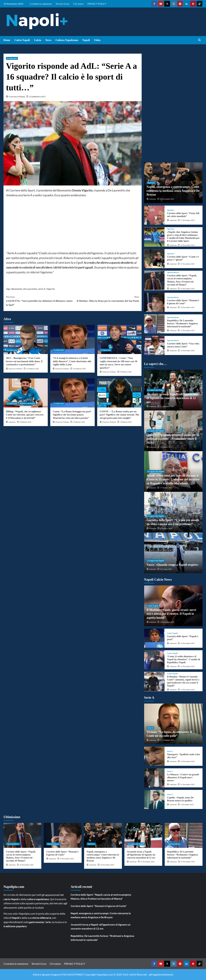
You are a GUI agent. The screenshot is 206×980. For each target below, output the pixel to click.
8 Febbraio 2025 (126, 372)
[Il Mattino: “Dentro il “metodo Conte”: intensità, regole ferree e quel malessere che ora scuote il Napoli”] (154, 682)
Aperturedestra (173, 272)
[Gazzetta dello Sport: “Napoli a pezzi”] (154, 638)
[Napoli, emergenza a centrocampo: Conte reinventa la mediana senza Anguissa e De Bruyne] (103, 835)
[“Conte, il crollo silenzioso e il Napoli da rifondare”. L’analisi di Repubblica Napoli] (154, 660)
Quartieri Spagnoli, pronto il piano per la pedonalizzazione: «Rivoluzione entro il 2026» (173, 439)
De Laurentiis (30, 289)
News (48, 40)
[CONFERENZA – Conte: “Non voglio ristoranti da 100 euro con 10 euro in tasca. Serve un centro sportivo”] (119, 339)
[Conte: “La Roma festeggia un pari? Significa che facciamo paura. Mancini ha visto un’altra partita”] (72, 393)
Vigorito (51, 289)
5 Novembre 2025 (187, 804)
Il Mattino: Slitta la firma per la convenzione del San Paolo (106, 299)
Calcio (38, 40)
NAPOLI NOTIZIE (27, 403)
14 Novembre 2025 (188, 245)
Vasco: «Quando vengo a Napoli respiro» (172, 565)
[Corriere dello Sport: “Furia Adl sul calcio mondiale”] (154, 215)
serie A (42, 289)
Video (97, 40)
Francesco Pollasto (17, 97)
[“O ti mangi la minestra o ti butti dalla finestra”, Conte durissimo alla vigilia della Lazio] (72, 339)
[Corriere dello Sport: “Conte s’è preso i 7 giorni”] (154, 259)
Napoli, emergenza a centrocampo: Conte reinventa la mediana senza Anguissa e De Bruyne (173, 191)
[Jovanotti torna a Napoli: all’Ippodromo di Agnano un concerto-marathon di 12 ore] (143, 835)
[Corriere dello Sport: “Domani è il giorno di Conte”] (154, 302)
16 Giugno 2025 (166, 569)
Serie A (150, 728)
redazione (12, 422)
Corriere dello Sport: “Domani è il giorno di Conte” (99, 906)
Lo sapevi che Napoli (156, 390)
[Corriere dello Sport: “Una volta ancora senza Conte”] (154, 345)
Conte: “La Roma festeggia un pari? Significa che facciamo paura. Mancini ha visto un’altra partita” (72, 415)
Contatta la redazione (41, 4)
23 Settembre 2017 (37, 97)
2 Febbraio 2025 (79, 422)
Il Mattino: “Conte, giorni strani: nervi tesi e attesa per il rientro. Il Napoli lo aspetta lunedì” (171, 614)
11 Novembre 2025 (188, 784)
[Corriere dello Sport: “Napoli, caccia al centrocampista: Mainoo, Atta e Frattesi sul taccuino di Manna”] (154, 280)
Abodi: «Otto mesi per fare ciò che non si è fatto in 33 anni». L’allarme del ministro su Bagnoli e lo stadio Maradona (173, 479)
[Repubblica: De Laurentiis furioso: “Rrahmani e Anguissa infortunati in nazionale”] (154, 324)
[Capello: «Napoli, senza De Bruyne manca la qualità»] (154, 799)
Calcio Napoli (22, 40)
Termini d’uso (63, 4)
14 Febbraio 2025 (79, 369)
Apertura (151, 183)
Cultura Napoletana (67, 40)
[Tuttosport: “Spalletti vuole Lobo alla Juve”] (154, 756)
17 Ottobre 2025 (166, 488)
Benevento (17, 289)
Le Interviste (12, 58)
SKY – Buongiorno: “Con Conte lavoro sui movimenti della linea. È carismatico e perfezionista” (24, 361)
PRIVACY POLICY (97, 4)
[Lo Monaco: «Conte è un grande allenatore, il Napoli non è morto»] (154, 778)
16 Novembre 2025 (167, 199)
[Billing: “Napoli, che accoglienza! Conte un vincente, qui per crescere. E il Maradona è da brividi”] (26, 393)
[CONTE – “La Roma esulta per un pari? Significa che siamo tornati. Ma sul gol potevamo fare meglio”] (119, 393)
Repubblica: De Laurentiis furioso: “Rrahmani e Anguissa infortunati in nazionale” (182, 324)
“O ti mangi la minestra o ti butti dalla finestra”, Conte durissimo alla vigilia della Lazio (72, 361)
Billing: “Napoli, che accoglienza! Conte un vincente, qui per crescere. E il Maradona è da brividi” (25, 415)
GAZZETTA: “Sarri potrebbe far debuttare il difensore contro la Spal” (39, 301)
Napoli (86, 40)
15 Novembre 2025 (188, 220)
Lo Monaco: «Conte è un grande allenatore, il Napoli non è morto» (183, 778)
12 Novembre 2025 (188, 761)
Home (7, 40)
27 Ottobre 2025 (166, 447)
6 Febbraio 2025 (25, 422)
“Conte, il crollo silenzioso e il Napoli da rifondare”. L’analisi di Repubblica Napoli (184, 659)
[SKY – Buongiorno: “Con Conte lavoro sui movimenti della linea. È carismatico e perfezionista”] (26, 339)
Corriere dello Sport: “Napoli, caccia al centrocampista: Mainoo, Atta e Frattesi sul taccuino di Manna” (101, 897)
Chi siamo (78, 4)
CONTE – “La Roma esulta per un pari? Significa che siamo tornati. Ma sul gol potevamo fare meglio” (119, 415)
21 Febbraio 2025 (33, 369)
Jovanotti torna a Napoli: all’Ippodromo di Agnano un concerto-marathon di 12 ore (172, 398)
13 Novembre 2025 (188, 264)
